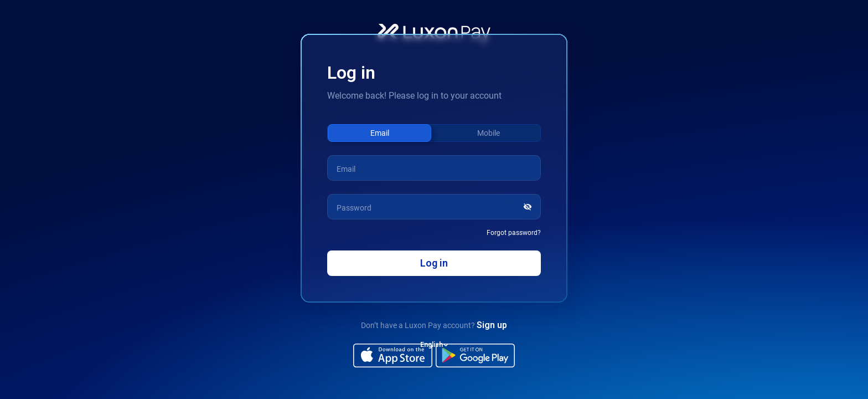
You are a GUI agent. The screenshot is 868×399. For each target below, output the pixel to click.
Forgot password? (514, 233)
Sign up (492, 325)
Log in (434, 263)
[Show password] (529, 207)
